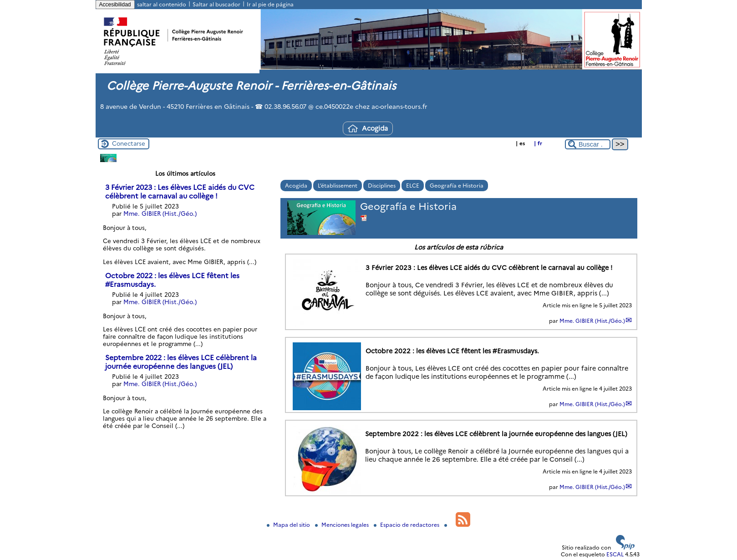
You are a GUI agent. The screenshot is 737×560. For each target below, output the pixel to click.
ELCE (413, 186)
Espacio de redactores (407, 525)
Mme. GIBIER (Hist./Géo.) (592, 321)
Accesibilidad (115, 5)
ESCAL (615, 554)
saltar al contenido (162, 4)
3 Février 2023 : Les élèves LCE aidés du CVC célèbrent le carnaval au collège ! (180, 192)
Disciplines (382, 186)
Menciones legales (343, 525)
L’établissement (338, 186)
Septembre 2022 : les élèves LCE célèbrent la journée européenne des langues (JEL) (181, 362)
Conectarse (129, 143)
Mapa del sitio (289, 525)
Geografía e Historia (457, 186)
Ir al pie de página (270, 4)
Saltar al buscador (216, 4)
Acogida (368, 128)
